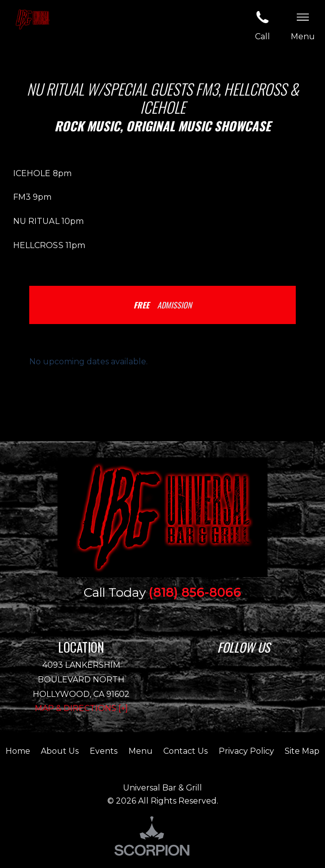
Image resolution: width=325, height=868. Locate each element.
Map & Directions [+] (81, 708)
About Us (60, 751)
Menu (141, 751)
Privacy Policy (246, 751)
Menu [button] (303, 25)
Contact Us (185, 751)
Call (263, 25)
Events (104, 751)
